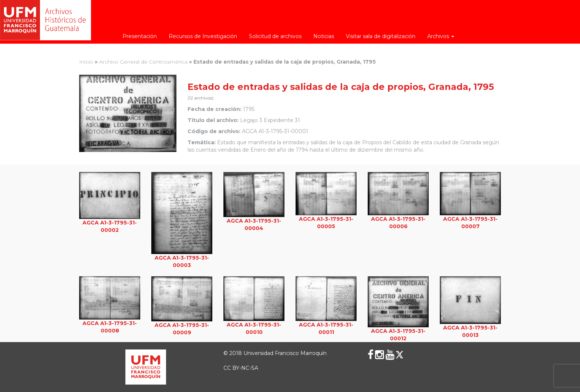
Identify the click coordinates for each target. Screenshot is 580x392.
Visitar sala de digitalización (381, 36)
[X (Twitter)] (399, 355)
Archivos (441, 36)
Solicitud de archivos (275, 36)
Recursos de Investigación (203, 36)
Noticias (324, 36)
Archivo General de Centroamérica (143, 62)
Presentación (140, 36)
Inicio (86, 62)
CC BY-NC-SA (241, 368)
